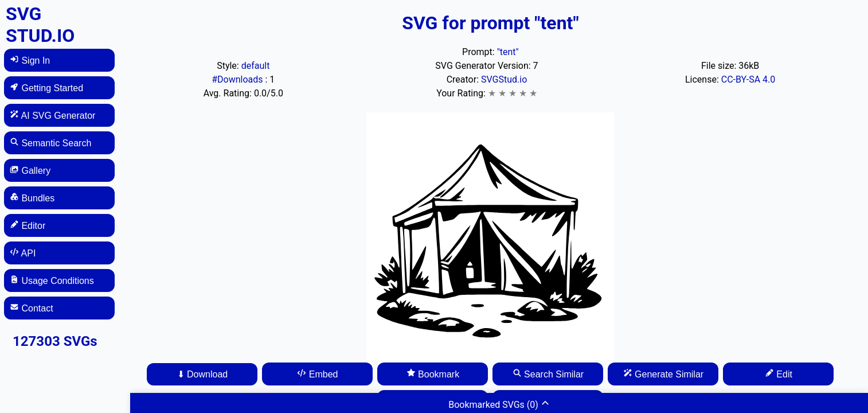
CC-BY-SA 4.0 (748, 79)
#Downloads (238, 79)
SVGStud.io (504, 79)
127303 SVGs (55, 341)
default (256, 66)
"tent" (508, 52)
